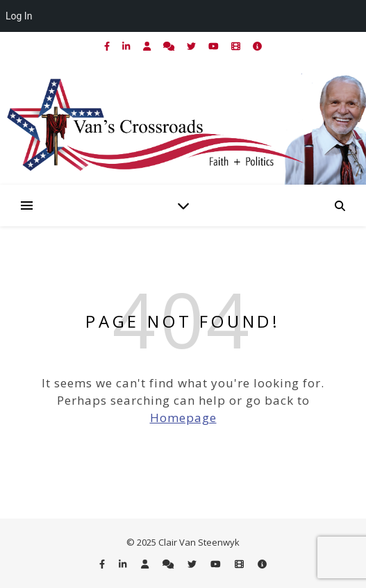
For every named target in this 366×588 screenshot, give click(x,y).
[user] (148, 46)
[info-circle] (257, 46)
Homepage (183, 418)
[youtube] (215, 46)
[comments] (170, 46)
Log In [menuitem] (19, 16)
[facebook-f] (108, 46)
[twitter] (192, 46)
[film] (237, 46)
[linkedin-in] (127, 46)
